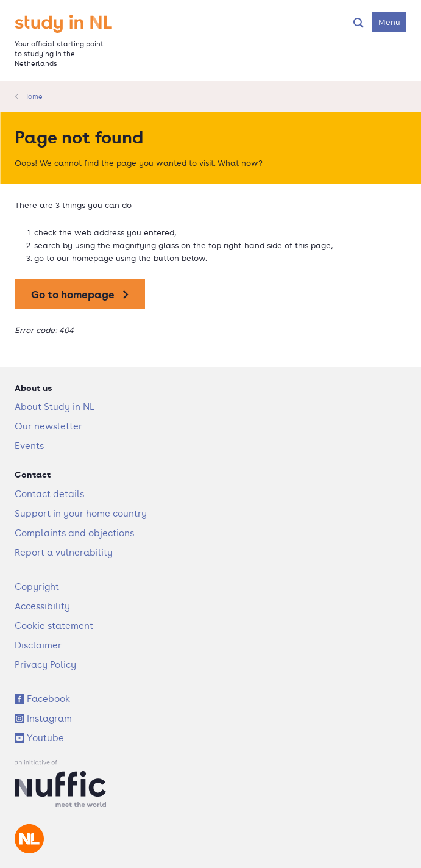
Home (33, 96)
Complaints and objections (74, 533)
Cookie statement (54, 626)
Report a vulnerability (64, 552)
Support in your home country (81, 513)
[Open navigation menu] (389, 22)
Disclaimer (38, 645)
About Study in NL (55, 407)
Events (29, 446)
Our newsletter (48, 426)
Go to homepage (73, 294)
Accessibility (42, 606)
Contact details (49, 494)
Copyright (37, 586)
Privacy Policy (45, 665)
